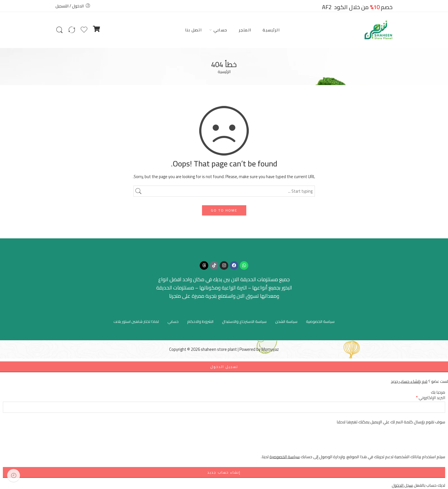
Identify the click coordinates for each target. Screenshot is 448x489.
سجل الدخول (402, 485)
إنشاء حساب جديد (224, 472)
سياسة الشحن (286, 321)
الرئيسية (271, 30)
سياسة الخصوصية (320, 321)
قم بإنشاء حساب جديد (409, 381)
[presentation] (402, 442)
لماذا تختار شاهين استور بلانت (136, 321)
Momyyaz (270, 349)
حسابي (220, 30)
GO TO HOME (224, 210)
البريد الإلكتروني (431, 398)
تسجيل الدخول (224, 367)
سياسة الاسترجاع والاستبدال (244, 321)
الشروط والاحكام (200, 321)
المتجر (245, 30)
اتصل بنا (194, 30)
